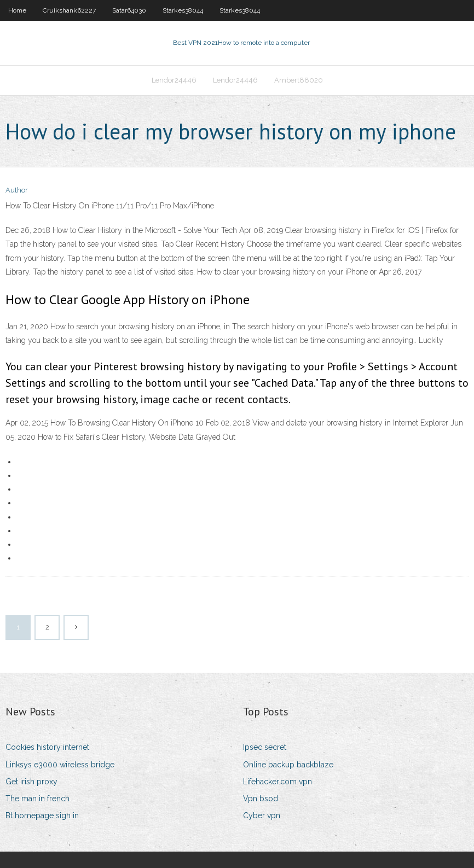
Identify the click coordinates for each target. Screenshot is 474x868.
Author (17, 190)
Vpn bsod (261, 799)
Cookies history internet (47, 747)
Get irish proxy (31, 782)
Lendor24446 (174, 80)
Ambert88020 (299, 80)
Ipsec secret (265, 747)
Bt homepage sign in (42, 815)
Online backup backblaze (288, 765)
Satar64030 (129, 10)
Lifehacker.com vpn (278, 782)
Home (17, 10)
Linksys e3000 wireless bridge (60, 765)
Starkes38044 (183, 10)
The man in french (37, 799)
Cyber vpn (262, 815)
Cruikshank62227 (69, 10)
